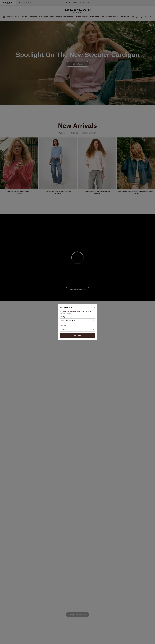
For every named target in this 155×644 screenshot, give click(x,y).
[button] (77, 321)
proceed (77, 335)
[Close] (94, 307)
